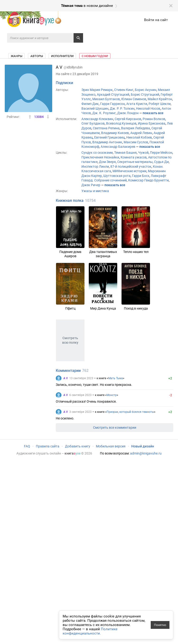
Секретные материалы (135, 162)
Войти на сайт (156, 20)
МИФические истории (129, 171)
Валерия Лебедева (136, 128)
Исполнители (62, 56)
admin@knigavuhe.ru (146, 453)
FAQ (27, 446)
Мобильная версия (111, 446)
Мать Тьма (116, 378)
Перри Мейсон (161, 153)
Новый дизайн (143, 446)
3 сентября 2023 (80, 412)
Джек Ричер (91, 185)
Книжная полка (70, 200)
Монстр (112, 395)
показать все (153, 113)
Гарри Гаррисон (112, 104)
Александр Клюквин (97, 119)
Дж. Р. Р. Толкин (122, 108)
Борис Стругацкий (145, 95)
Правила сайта (48, 446)
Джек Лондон (128, 113)
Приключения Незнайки (100, 157)
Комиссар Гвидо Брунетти (148, 180)
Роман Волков (154, 119)
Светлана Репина (106, 128)
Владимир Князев (115, 133)
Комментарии (68, 371)
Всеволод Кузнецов (121, 123)
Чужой (143, 153)
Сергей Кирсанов (128, 119)
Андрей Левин (141, 133)
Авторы (37, 56)
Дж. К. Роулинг (104, 113)
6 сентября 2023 (80, 395)
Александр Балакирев (118, 147)
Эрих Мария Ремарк (97, 90)
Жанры (16, 56)
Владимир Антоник (107, 142)
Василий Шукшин (95, 108)
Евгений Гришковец (110, 137)
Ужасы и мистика (95, 191)
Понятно (160, 625)
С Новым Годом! (95, 56)
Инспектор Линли (95, 167)
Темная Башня (125, 153)
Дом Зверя (107, 162)
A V (66, 378)
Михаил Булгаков (106, 99)
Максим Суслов (136, 142)
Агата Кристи (137, 104)
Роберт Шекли (160, 104)
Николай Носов (148, 108)
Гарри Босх (141, 176)
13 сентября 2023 (81, 378)
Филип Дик (90, 104)
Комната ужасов (134, 157)
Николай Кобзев (139, 137)
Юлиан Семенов (134, 99)
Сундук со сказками (97, 153)
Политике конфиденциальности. (90, 631)
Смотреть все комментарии (115, 428)
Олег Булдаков (93, 123)
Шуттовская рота (117, 176)
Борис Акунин (146, 90)
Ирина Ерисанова (152, 123)
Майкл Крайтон (160, 99)
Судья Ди (161, 162)
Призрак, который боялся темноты (130, 412)
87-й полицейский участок (131, 167)
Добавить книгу (78, 446)
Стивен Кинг (124, 90)
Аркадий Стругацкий (113, 95)
